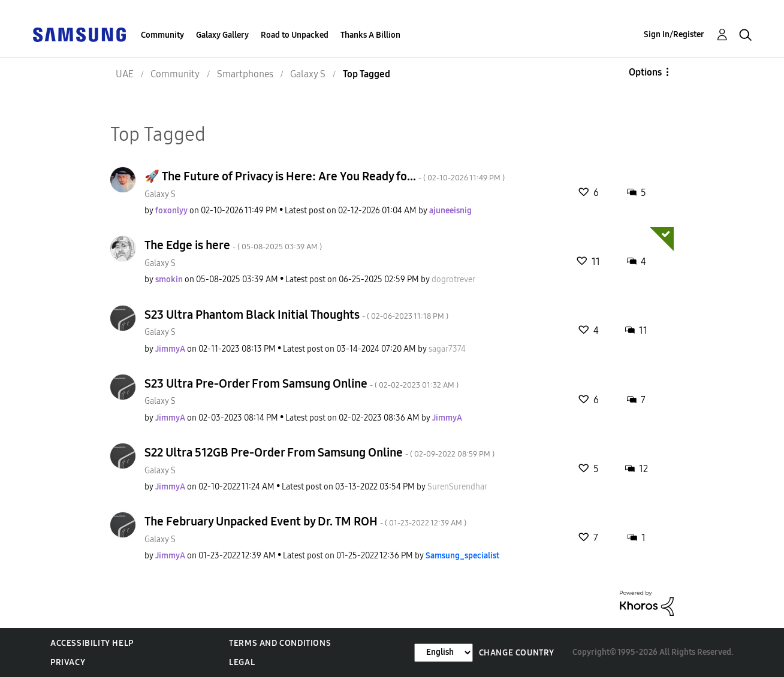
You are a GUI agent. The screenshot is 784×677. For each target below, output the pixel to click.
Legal (242, 662)
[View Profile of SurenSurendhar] (457, 487)
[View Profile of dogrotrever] (453, 279)
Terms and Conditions (280, 643)
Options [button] (645, 72)
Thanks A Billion (370, 35)
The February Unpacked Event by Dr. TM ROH (305, 521)
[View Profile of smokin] (169, 279)
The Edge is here (233, 245)
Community (162, 35)
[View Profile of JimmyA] (170, 349)
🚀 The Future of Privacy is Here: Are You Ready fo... (325, 176)
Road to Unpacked (295, 35)
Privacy (68, 662)
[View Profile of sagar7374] (447, 349)
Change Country (517, 653)
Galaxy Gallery (222, 35)
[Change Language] (444, 653)
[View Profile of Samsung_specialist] (462, 556)
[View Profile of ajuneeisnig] (450, 211)
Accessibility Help (92, 643)
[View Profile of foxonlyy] (171, 211)
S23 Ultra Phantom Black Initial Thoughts (296, 315)
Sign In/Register (674, 34)
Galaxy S (160, 194)
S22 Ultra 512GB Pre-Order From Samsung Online (319, 452)
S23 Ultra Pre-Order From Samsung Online (301, 383)
